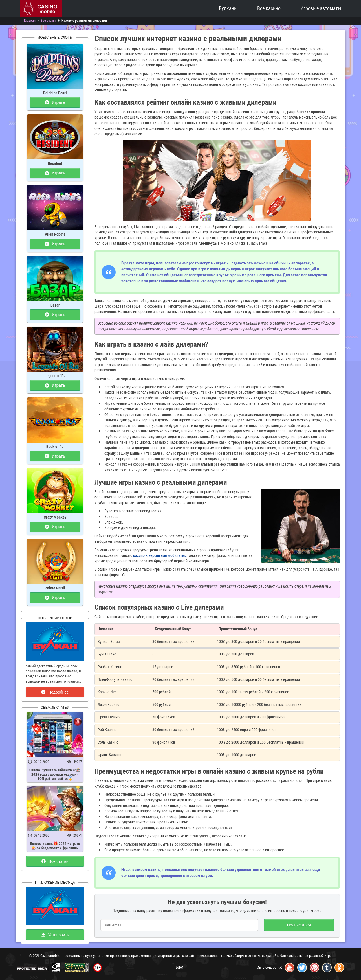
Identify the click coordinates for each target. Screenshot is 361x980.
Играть (55, 102)
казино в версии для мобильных (160, 555)
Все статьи (55, 861)
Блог (180, 967)
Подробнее (55, 692)
